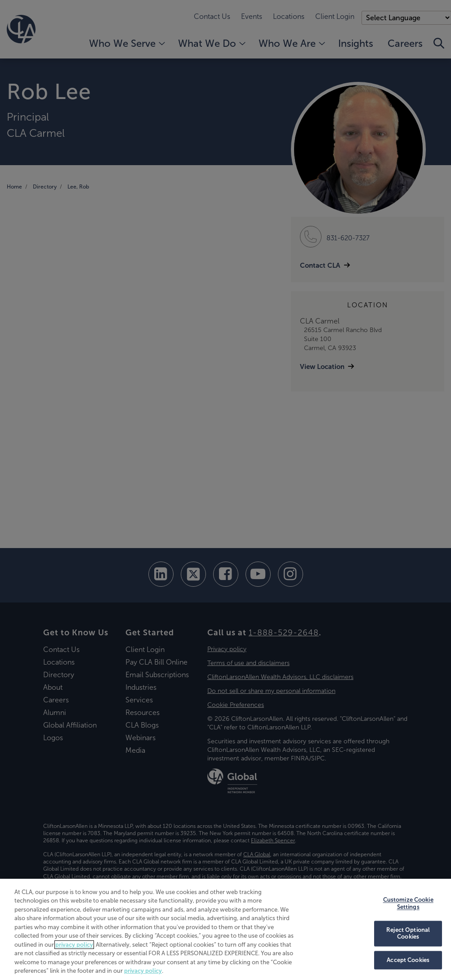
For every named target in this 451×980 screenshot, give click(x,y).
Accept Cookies (408, 960)
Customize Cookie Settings (408, 904)
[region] (225, 929)
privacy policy (74, 945)
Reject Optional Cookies (408, 933)
